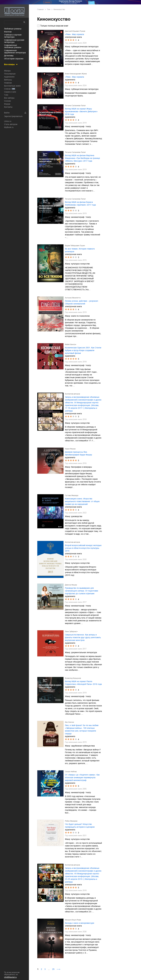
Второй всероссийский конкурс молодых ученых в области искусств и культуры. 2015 (83, 548)
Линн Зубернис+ (71, 632)
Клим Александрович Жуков (76, 74)
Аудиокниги (9, 77)
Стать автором (11, 124)
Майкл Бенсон (71, 344)
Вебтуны (8, 80)
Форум (7, 104)
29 (53, 969)
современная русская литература (14, 41)
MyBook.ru (9, 127)
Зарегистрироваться (13, 116)
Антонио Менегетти (73, 298)
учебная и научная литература (13, 36)
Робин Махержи (71, 821)
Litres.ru (8, 121)
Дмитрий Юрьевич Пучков (75, 31)
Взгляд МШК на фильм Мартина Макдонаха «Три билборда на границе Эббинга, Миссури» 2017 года (82, 158)
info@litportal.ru (10, 977)
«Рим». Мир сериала (74, 34)
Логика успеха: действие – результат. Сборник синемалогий (82, 302)
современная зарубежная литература (15, 51)
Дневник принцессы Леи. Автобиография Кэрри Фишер (78, 453)
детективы (9, 56)
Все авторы (9, 98)
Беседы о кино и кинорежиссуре (80, 923)
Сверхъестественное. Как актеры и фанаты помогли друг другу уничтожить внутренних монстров (83, 637)
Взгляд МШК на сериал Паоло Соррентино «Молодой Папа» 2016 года (83, 683)
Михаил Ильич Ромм (73, 920)
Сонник (7, 101)
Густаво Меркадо (72, 495)
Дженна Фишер (71, 585)
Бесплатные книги (12, 86)
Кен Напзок (69, 722)
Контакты (8, 107)
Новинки (8, 83)
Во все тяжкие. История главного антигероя (80, 250)
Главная (40, 9)
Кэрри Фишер (70, 449)
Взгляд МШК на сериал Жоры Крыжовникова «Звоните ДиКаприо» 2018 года (81, 111)
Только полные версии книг (54, 26)
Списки (7, 89)
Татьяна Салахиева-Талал (75, 106)
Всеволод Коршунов (73, 678)
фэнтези (8, 32)
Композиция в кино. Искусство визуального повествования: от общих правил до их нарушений (82, 501)
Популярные (10, 74)
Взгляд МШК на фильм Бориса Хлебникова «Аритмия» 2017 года (80, 203)
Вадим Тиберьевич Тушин (75, 246)
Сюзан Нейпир (71, 772)
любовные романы (13, 29)
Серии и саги (10, 92)
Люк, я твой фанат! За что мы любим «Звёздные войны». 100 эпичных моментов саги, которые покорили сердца (82, 729)
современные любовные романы (13, 46)
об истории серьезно (14, 59)
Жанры (7, 71)
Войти (7, 113)
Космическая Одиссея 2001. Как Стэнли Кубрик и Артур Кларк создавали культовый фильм (83, 350)
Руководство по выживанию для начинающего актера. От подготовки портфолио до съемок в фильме (82, 591)
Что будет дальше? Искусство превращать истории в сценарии (80, 826)
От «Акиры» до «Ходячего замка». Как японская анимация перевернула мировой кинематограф (82, 777)
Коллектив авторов (72, 394)
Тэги (6, 95)
